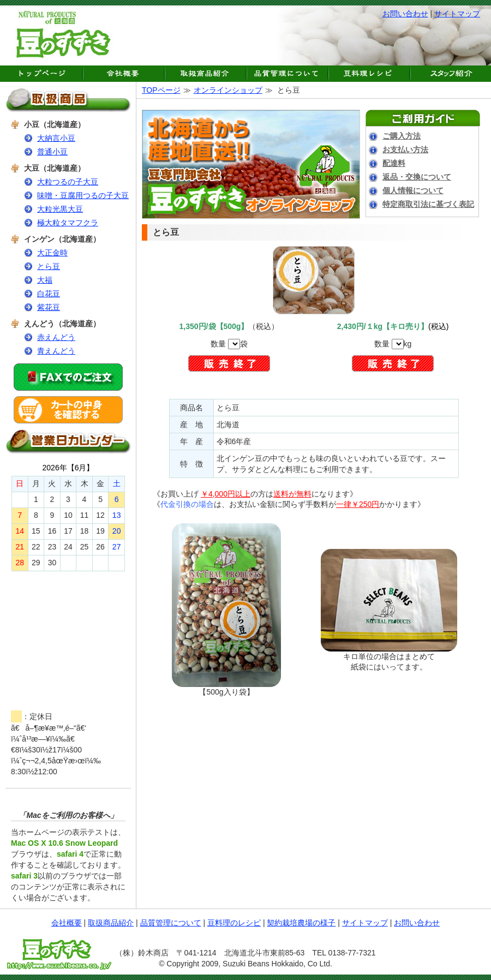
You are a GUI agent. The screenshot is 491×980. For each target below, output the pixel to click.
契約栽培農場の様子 (301, 923)
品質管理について (171, 923)
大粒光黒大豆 (60, 209)
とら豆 (49, 266)
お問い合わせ (405, 14)
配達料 (394, 163)
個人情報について (413, 190)
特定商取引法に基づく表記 (428, 204)
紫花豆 (49, 307)
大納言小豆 (56, 138)
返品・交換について (417, 177)
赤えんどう (56, 337)
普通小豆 (52, 152)
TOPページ (161, 90)
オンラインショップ (228, 90)
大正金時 (52, 253)
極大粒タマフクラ (68, 223)
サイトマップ (457, 14)
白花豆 (49, 294)
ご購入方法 (402, 136)
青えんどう (56, 351)
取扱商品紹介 (111, 923)
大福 (45, 280)
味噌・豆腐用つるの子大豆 (83, 195)
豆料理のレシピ (234, 923)
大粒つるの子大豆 (68, 182)
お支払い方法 (405, 150)
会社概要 (67, 923)
